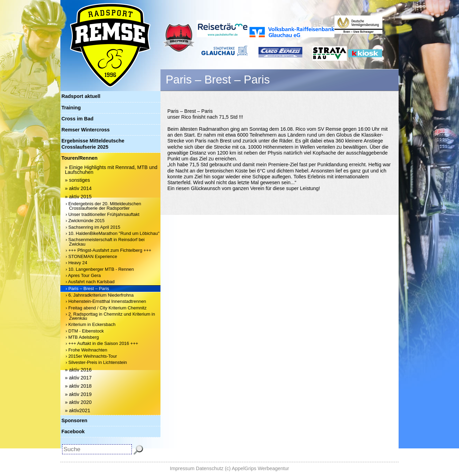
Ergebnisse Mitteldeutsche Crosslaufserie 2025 (93, 144)
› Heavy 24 (76, 263)
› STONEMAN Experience (91, 256)
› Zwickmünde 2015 (85, 221)
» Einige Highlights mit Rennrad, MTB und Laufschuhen (111, 170)
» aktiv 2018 (78, 386)
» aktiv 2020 (78, 402)
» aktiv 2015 (78, 197)
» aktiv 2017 (78, 378)
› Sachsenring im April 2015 (93, 227)
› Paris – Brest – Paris (87, 289)
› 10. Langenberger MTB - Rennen (100, 269)
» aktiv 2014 (78, 188)
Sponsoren (74, 420)
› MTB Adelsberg (82, 337)
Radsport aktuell (81, 96)
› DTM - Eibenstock (85, 331)
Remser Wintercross (86, 130)
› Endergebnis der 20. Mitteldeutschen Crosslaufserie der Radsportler (103, 206)
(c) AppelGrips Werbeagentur (257, 468)
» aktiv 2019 (78, 394)
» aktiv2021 (78, 410)
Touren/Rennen (79, 158)
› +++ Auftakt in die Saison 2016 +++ (102, 343)
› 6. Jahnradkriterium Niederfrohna (100, 295)
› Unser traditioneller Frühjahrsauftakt (102, 214)
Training (71, 108)
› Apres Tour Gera (83, 275)
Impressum (182, 468)
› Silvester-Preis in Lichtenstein (96, 362)
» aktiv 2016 (78, 370)
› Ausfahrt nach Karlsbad (90, 282)
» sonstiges (77, 180)
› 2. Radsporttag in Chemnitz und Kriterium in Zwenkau (110, 316)
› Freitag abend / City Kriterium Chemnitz (106, 308)
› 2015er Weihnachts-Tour (91, 356)
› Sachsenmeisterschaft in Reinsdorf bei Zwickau (105, 242)
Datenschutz (210, 468)
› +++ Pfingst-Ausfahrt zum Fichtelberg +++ (108, 250)
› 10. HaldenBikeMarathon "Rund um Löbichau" (113, 233)
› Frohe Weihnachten (86, 350)
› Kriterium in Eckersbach (91, 324)
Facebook (73, 432)
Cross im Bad (77, 119)
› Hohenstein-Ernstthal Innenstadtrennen (106, 301)
